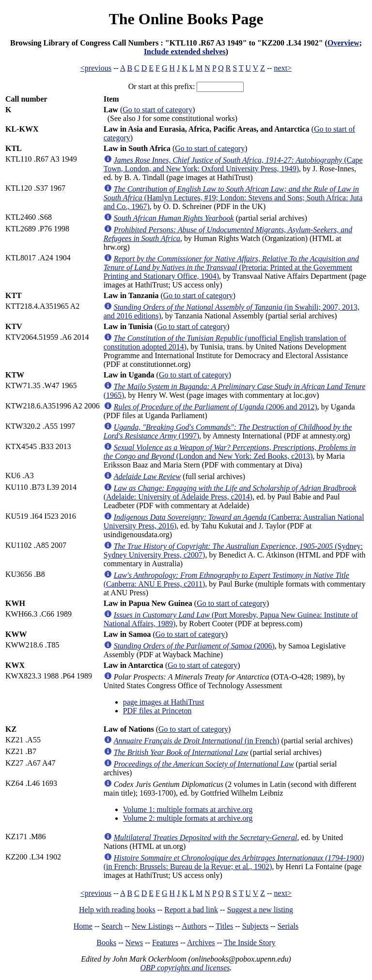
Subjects (255, 926)
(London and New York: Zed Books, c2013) (230, 452)
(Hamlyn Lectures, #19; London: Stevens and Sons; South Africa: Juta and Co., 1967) (233, 198)
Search (112, 926)
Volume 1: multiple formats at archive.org (188, 809)
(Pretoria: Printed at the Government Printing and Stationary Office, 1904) (231, 267)
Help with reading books (117, 910)
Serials (288, 926)
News (134, 942)
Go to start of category (157, 110)
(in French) (197, 741)
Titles (224, 926)
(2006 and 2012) (216, 407)
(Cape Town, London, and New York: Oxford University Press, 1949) (233, 164)
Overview (343, 43)
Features (165, 942)
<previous (96, 68)
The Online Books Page (186, 19)
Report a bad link (191, 910)
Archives (201, 942)
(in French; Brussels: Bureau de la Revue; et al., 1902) (234, 862)
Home (83, 926)
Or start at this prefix (161, 86)
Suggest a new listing (260, 910)
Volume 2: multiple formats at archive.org (188, 818)
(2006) (194, 646)
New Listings (153, 926)
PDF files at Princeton (157, 711)
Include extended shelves (185, 52)
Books (106, 942)
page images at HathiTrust (164, 702)
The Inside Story (250, 942)
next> (283, 68)
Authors (194, 926)
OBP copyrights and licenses (185, 968)
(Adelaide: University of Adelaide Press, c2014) (230, 492)
